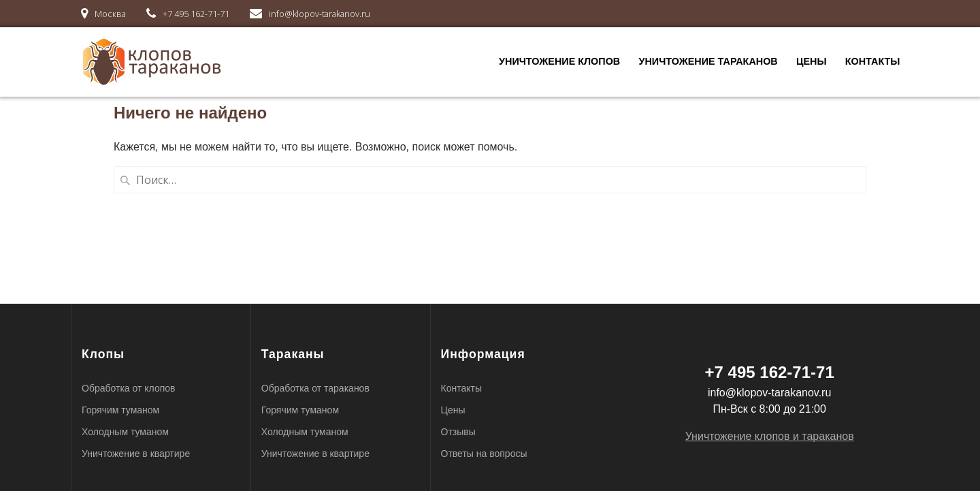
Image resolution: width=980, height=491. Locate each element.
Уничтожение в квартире (136, 454)
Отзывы (458, 432)
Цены (812, 61)
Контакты (873, 61)
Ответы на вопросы (484, 454)
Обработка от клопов (128, 388)
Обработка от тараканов (315, 388)
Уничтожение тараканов (708, 61)
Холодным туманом (125, 432)
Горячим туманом (120, 410)
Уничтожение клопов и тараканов (770, 436)
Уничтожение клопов (559, 61)
